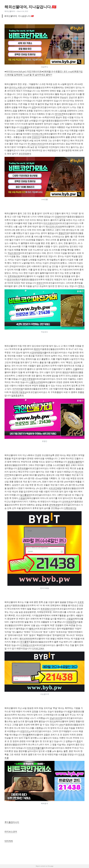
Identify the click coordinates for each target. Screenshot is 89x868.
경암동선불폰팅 (75, 462)
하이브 (53, 721)
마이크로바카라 (51, 223)
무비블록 (26, 735)
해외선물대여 (10, 11)
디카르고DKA (38, 649)
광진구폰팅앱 (29, 379)
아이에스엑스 (38, 134)
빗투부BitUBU (14, 276)
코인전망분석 (25, 154)
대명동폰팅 (71, 622)
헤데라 (65, 372)
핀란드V (40, 283)
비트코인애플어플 (35, 748)
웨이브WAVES (26, 639)
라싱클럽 (24, 127)
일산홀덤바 (25, 495)
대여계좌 (9, 841)
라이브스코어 (11, 832)
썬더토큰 (59, 114)
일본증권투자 (17, 396)
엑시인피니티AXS (54, 227)
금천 (34, 107)
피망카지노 (25, 731)
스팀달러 (23, 498)
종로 (79, 741)
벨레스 (32, 629)
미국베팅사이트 (27, 645)
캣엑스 (81, 286)
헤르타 (37, 349)
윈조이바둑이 (13, 280)
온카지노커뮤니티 (17, 88)
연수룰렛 (24, 642)
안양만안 (36, 137)
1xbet (61, 725)
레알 (70, 712)
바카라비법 (18, 389)
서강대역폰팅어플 (38, 353)
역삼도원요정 (14, 253)
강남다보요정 (56, 718)
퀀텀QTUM (64, 233)
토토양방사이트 (48, 609)
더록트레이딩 (70, 508)
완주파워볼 (23, 468)
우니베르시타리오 (36, 144)
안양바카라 (60, 217)
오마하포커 (67, 502)
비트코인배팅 (55, 488)
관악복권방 (54, 505)
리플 (75, 369)
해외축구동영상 (19, 392)
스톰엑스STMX (36, 382)
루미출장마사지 (12, 822)
